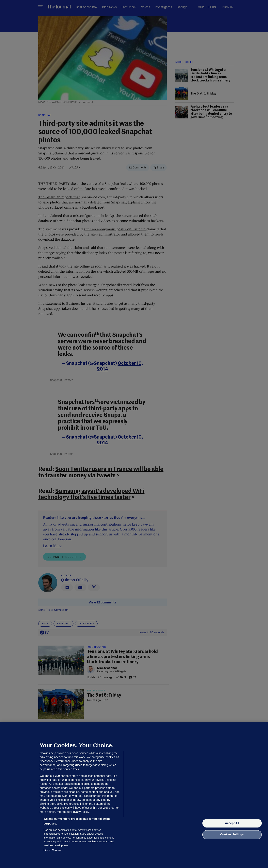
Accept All (232, 823)
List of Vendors (53, 850)
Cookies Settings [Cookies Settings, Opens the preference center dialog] (232, 835)
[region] (134, 795)
